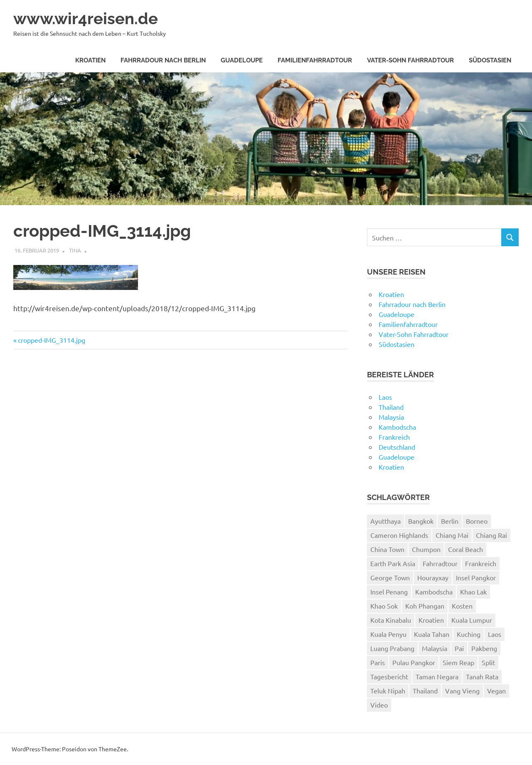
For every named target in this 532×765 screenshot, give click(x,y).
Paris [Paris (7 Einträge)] (378, 662)
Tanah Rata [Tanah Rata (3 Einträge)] (482, 676)
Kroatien (90, 60)
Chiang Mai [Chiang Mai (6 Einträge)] (452, 535)
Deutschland (397, 447)
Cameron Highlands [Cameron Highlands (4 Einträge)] (399, 535)
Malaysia (391, 417)
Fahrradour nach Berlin (163, 60)
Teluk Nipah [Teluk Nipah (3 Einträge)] (388, 691)
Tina (75, 250)
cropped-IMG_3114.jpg (51, 340)
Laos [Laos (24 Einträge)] (495, 634)
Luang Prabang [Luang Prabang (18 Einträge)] (392, 648)
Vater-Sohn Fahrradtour (410, 60)
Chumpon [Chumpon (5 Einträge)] (426, 549)
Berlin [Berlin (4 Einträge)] (450, 521)
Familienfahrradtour (315, 60)
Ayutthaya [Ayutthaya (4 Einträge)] (385, 521)
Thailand (391, 407)
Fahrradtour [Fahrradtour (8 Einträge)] (440, 563)
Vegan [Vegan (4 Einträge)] (496, 691)
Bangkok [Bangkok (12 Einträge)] (421, 521)
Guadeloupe (242, 60)
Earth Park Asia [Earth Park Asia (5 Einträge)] (393, 563)
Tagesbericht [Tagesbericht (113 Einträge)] (389, 676)
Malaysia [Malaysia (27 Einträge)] (435, 648)
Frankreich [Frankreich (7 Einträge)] (481, 563)
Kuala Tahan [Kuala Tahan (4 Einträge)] (432, 634)
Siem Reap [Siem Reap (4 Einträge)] (458, 662)
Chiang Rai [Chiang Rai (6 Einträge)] (491, 535)
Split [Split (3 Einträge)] (488, 662)
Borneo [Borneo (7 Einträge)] (477, 521)
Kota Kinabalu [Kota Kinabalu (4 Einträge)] (391, 620)
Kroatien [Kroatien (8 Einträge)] (431, 620)
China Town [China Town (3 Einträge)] (387, 549)
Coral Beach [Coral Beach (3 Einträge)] (465, 549)
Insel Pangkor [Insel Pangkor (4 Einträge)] (476, 577)
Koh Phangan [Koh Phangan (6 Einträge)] (425, 606)
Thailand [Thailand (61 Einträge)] (425, 691)
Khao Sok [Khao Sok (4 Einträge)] (384, 606)
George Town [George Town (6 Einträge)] (390, 577)
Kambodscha (397, 427)
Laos (385, 397)
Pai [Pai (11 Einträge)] (459, 648)
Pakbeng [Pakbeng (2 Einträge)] (484, 648)
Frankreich (394, 437)
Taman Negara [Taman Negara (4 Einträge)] (437, 676)
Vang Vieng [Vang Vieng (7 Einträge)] (462, 691)
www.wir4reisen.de (86, 19)
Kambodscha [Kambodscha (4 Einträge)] (434, 592)
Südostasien (490, 60)
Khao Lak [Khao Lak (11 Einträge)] (473, 592)
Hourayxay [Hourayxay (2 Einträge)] (433, 577)
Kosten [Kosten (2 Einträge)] (462, 606)
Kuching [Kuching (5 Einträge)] (469, 634)
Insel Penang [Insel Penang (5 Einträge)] (389, 592)
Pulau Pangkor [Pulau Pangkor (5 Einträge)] (414, 662)
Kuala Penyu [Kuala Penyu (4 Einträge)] (388, 634)
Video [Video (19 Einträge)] (379, 705)
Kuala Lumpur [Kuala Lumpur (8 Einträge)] (472, 620)
